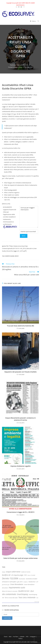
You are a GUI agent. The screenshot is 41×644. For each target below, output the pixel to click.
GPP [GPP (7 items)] (37, 582)
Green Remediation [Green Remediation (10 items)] (29, 584)
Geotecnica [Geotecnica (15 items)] (32, 582)
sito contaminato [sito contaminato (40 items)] (9, 594)
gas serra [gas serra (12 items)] (20, 582)
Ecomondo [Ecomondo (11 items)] (22, 579)
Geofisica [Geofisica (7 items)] (26, 582)
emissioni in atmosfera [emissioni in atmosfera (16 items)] (9, 582)
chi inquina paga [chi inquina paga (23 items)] (17, 575)
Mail (10, 637)
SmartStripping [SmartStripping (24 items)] (22, 594)
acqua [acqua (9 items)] (4, 572)
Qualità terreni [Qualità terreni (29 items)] (24, 591)
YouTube (15, 637)
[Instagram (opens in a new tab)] (17, 7)
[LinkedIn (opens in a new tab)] (19, 7)
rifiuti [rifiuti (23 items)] (32, 591)
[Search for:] (38, 21)
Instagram (33, 637)
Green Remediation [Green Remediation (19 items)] (17, 584)
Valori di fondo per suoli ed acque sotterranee (20, 558)
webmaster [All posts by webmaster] (20, 31)
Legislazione (18, 67)
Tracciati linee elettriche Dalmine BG (20, 326)
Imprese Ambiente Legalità (20, 466)
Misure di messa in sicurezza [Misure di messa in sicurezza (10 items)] (10, 591)
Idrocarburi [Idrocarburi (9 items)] (5, 588)
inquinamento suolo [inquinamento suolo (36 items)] (17, 588)
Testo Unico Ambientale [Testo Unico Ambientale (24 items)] (27, 597)
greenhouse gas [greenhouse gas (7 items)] (6, 585)
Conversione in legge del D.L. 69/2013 (20, 512)
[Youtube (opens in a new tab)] (21, 7)
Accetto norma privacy (12, 610)
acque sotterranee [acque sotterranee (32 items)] (13, 572)
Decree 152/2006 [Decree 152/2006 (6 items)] (31, 575)
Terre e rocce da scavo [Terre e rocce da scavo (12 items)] (11, 598)
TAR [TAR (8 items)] (3, 598)
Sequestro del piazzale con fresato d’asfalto (20, 372)
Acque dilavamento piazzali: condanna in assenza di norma (20, 419)
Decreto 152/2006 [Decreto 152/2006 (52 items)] (10, 578)
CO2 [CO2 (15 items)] (25, 575)
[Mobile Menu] (33, 21)
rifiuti (17, 256)
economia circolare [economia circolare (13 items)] (31, 579)
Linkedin (22, 637)
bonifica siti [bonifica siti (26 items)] (6, 575)
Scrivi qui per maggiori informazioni (29, 217)
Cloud (5, 637)
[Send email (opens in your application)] (24, 7)
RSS (27, 637)
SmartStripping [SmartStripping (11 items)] (33, 594)
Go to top (37, 602)
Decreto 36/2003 (10, 256)
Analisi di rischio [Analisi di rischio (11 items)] (26, 572)
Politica (20, 639)
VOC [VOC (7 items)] (37, 598)
